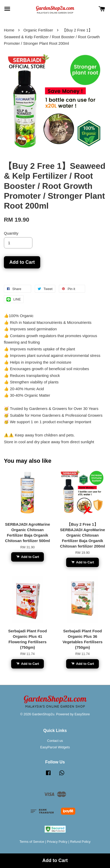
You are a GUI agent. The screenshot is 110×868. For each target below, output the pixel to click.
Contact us (55, 741)
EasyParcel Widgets (55, 747)
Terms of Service (32, 842)
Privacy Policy (57, 842)
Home (9, 30)
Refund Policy (80, 842)
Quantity (11, 233)
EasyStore (82, 714)
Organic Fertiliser (38, 30)
